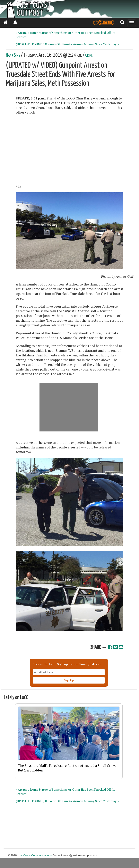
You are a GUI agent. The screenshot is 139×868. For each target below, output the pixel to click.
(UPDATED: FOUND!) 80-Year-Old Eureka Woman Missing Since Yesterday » (67, 44)
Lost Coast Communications (35, 855)
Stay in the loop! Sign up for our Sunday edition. (67, 664)
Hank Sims (13, 55)
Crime (89, 55)
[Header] (69, 9)
